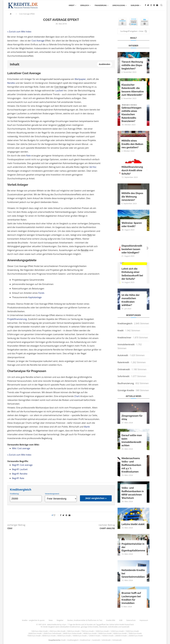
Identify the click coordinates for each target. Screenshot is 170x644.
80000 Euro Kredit (49, 636)
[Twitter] (148, 5)
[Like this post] (56, 515)
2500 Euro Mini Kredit (57, 631)
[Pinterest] (154, 5)
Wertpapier (80, 79)
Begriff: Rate (18, 478)
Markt (87, 427)
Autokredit (123, 355)
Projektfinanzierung (17, 319)
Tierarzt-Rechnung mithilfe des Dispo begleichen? (132, 65)
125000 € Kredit (94, 636)
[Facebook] (145, 5)
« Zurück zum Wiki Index (19, 32)
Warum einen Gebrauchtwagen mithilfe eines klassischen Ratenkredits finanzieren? (131, 113)
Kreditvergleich (125, 323)
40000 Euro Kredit (90, 633)
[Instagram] (151, 5)
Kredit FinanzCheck (127, 625)
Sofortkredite (113, 627)
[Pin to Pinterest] (66, 515)
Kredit (72, 5)
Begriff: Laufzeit (20, 469)
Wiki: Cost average (21, 448)
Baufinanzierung (126, 383)
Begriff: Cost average (22, 465)
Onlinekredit (124, 369)
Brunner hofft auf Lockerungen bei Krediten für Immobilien (131, 598)
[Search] (161, 5)
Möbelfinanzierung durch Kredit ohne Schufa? (132, 170)
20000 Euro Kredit (35, 633)
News (51, 620)
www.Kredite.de (53, 625)
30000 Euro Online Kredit (72, 633)
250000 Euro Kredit (136, 636)
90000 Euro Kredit (64, 636)
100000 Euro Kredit (79, 636)
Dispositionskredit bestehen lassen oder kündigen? (132, 249)
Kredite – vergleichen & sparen (33, 620)
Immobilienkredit (126, 344)
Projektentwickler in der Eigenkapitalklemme (133, 547)
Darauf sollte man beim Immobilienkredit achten (132, 440)
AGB (121, 620)
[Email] (157, 5)
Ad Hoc (93, 167)
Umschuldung (119, 5)
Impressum (144, 620)
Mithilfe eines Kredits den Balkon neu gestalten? (132, 144)
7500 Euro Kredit (87, 631)
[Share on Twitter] (63, 515)
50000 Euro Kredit (105, 633)
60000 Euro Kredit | (121, 633)
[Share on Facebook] (61, 515)
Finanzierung (101, 5)
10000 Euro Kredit (102, 631)
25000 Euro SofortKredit (52, 633)
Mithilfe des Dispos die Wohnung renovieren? (132, 197)
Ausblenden (105, 64)
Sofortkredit (123, 376)
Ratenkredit (123, 362)
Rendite (11, 83)
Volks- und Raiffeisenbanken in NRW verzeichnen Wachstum (133, 493)
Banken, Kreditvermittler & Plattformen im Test (85, 620)
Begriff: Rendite (20, 474)
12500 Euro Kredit (117, 631)
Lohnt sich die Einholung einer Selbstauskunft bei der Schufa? (132, 274)
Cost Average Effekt (27, 14)
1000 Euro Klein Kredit (39, 631)
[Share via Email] (69, 515)
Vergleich (85, 5)
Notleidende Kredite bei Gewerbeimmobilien (133, 573)
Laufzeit (59, 91)
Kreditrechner (124, 338)
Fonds (41, 293)
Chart (77, 396)
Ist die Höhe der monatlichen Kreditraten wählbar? (131, 300)
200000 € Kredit (121, 636)
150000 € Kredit (108, 636)
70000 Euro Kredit (135, 633)
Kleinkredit (103, 627)
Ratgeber (60, 620)
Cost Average (38, 41)
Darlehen (135, 5)
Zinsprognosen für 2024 (132, 417)
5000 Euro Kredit (73, 631)
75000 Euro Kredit (34, 636)
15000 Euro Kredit (132, 631)
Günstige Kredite (126, 390)
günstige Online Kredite (90, 627)
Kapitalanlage (35, 297)
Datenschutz (131, 620)
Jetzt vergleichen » (96, 498)
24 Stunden (89, 625)
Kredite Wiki (111, 620)
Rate (28, 156)
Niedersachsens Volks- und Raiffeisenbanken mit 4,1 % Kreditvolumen (131, 465)
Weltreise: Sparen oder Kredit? (132, 225)
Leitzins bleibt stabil (133, 524)
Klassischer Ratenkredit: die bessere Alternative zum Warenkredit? (133, 90)
